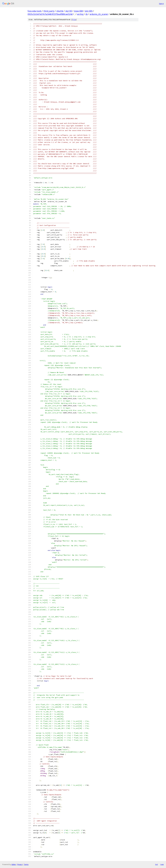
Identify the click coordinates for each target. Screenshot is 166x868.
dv (87, 14)
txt (157, 864)
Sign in (161, 4)
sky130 (69, 11)
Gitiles (14, 864)
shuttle (60, 11)
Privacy (20, 864)
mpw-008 (78, 11)
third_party (49, 11)
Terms (26, 864)
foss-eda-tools (35, 11)
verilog (80, 14)
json (162, 864)
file (74, 20)
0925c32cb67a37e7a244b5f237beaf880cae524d (50, 14)
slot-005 (89, 11)
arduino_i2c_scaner (99, 14)
